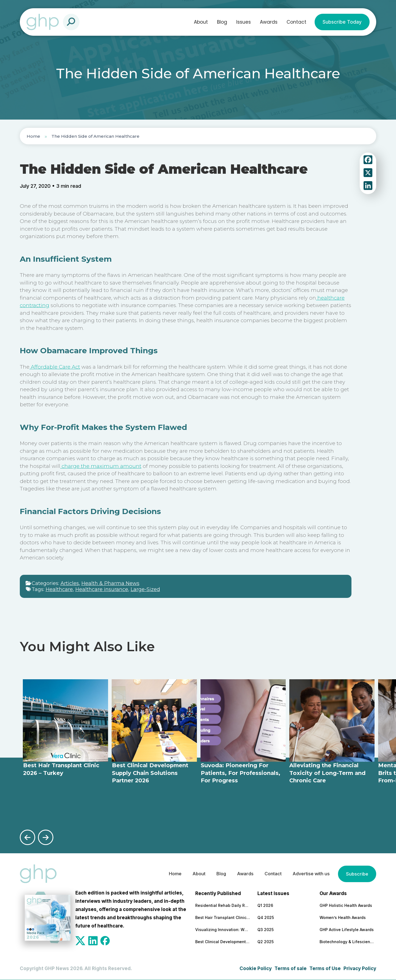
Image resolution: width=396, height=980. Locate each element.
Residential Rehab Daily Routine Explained (223, 905)
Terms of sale (291, 968)
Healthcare (59, 589)
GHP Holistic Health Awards (346, 905)
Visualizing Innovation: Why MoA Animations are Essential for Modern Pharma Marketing (223, 929)
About (201, 22)
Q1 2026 (265, 905)
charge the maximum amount (101, 466)
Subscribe (357, 874)
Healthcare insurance (102, 589)
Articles (70, 583)
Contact (296, 22)
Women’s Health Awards (343, 917)
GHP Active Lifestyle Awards (347, 929)
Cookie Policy (256, 968)
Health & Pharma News (110, 583)
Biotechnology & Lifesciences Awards (347, 941)
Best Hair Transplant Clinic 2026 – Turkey (223, 917)
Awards (269, 22)
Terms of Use (325, 968)
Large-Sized (145, 589)
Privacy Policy (360, 968)
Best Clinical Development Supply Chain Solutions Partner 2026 (223, 941)
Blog (222, 22)
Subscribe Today (342, 22)
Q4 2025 (266, 917)
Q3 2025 (266, 929)
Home (33, 136)
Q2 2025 (266, 941)
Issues (244, 22)
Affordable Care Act (55, 367)
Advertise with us (309, 874)
